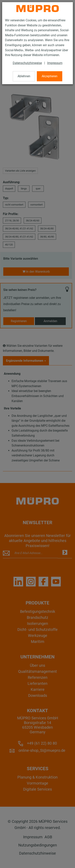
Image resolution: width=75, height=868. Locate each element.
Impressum (55, 63)
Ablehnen (24, 76)
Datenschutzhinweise (27, 63)
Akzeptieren (50, 76)
